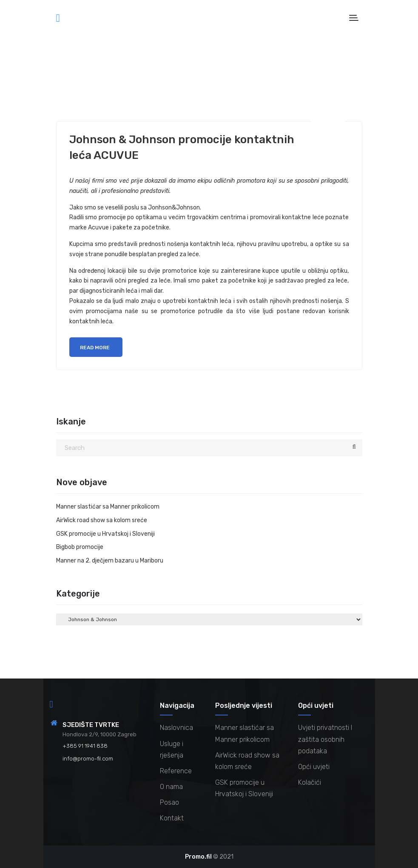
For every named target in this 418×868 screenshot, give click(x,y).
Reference (176, 771)
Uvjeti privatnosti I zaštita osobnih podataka (325, 739)
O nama (171, 787)
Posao (169, 802)
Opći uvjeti (314, 767)
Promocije (103, 86)
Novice (74, 86)
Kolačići (310, 782)
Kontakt (172, 818)
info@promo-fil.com (88, 759)
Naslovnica (176, 728)
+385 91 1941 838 (85, 746)
